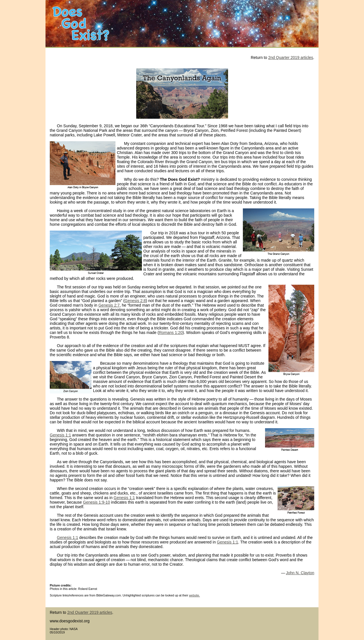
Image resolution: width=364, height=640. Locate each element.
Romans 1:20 (171, 333)
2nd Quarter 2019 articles (291, 58)
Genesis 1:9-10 (97, 502)
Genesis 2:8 (135, 301)
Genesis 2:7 (109, 305)
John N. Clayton (300, 573)
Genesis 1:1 (60, 435)
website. (194, 595)
